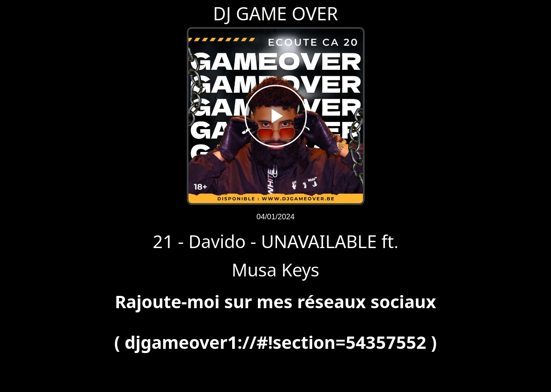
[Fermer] (14, 14)
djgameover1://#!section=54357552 (275, 342)
